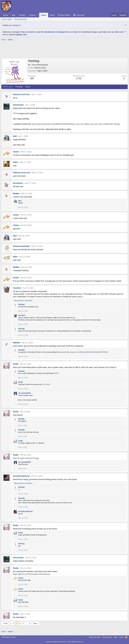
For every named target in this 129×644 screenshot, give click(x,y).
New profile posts (20, 19)
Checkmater (18, 105)
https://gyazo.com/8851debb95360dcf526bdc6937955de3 (87, 352)
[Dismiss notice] (125, 25)
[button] (37, 15)
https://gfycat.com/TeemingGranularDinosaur (32, 574)
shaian (16, 152)
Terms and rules (95, 637)
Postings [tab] (19, 87)
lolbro (16, 162)
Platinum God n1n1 (22, 94)
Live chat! (80, 15)
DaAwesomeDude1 (21, 246)
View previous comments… (24, 300)
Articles (22, 15)
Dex (14, 15)
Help (116, 637)
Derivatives (18, 183)
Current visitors (7, 19)
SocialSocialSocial (21, 476)
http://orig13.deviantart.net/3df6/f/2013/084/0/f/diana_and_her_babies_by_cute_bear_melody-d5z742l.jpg (76, 124)
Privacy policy (107, 637)
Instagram (16, 25)
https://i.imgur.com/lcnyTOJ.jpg (26, 458)
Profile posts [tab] (8, 87)
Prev (6, 623)
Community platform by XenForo (65, 642)
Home (6, 15)
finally (16, 364)
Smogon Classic (9, 637)
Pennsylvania (42, 65)
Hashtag (21, 304)
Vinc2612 (17, 288)
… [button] (26, 623)
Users (44, 15)
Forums (32, 15)
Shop (52, 15)
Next (35, 623)
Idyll (15, 136)
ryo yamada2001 (24, 393)
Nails (15, 257)
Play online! (65, 15)
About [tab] (28, 87)
